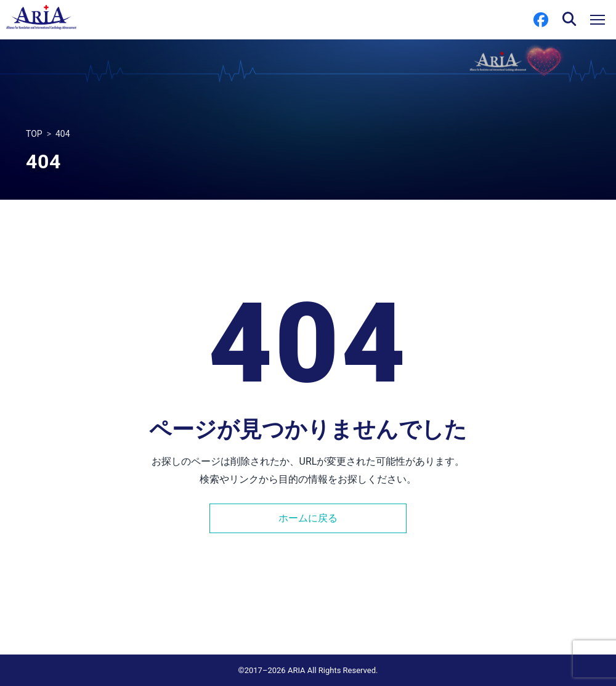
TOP (34, 134)
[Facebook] (541, 20)
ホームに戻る (308, 518)
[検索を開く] (569, 20)
